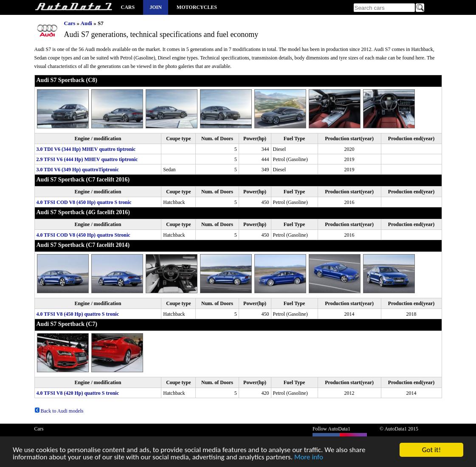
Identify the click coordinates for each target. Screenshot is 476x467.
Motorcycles (197, 7)
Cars (128, 7)
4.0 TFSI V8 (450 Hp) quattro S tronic (78, 314)
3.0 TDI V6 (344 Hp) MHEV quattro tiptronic (86, 149)
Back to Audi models (59, 411)
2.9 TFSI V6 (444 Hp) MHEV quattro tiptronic (87, 159)
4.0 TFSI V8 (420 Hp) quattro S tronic (78, 393)
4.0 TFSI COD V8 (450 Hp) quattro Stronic (83, 235)
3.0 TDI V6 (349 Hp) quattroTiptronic (78, 170)
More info (309, 458)
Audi (86, 23)
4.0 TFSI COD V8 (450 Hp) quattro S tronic (84, 202)
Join (156, 7)
